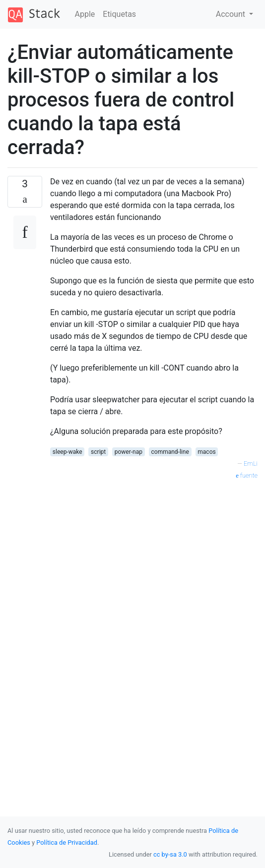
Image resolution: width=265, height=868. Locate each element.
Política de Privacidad (67, 842)
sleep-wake (67, 452)
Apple (85, 14)
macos (206, 452)
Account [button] (232, 14)
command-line (170, 452)
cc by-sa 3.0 (170, 854)
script (98, 452)
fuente (247, 475)
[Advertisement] (154, 568)
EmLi (251, 463)
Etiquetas (119, 14)
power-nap (129, 452)
